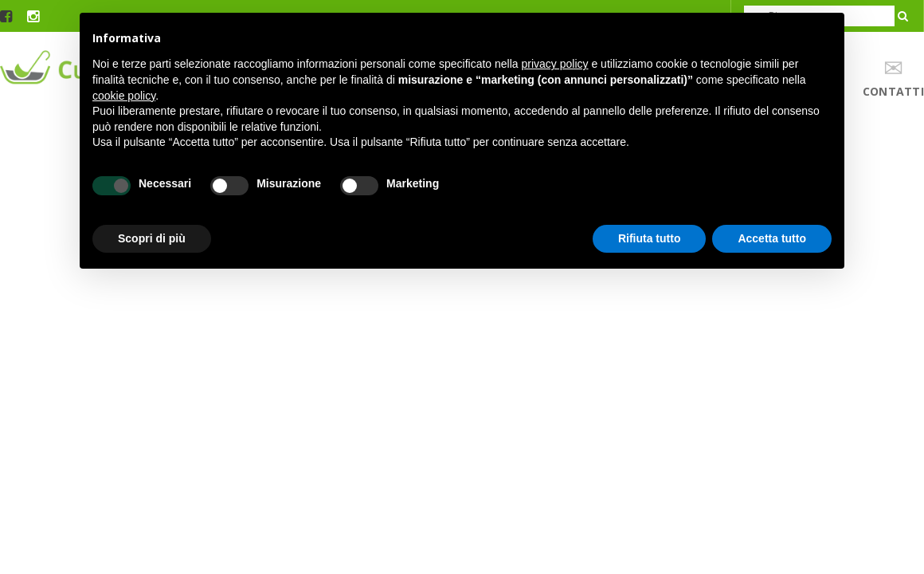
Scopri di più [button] (152, 238)
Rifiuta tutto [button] (650, 238)
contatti (893, 78)
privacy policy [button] (555, 64)
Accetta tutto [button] (772, 238)
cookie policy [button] (124, 96)
